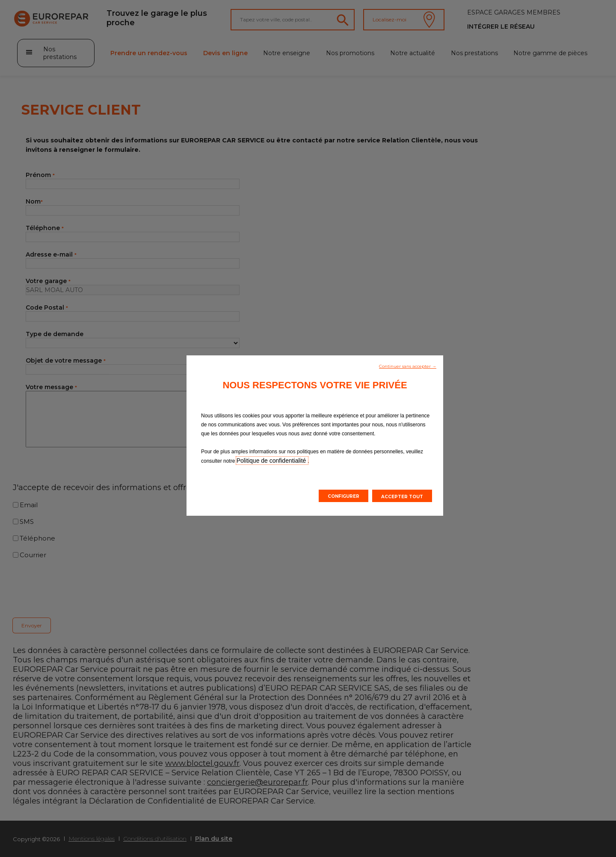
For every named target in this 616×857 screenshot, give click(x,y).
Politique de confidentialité (272, 461)
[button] (408, 366)
